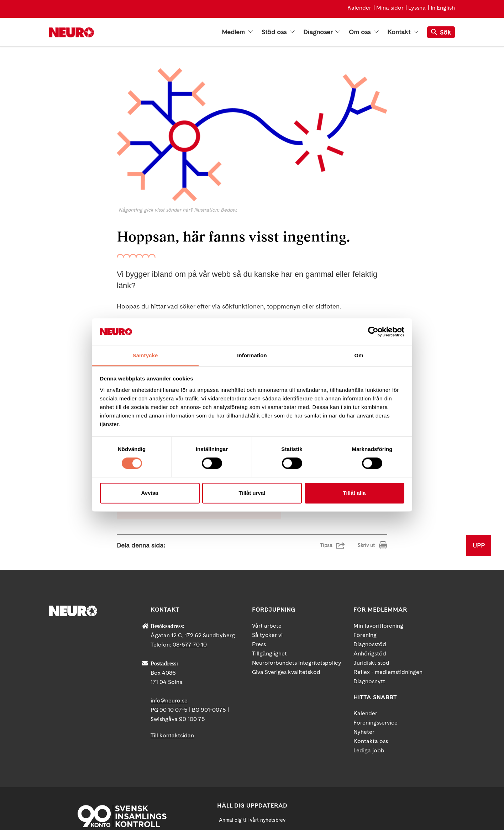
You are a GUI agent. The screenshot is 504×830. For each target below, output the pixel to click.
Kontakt (403, 32)
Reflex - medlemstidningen (388, 591)
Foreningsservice (376, 642)
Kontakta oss (371, 660)
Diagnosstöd (370, 563)
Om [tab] (359, 355)
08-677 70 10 (190, 564)
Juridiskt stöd (371, 582)
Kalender (359, 8)
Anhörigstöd (370, 573)
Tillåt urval (252, 493)
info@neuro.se (169, 620)
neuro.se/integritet (252, 792)
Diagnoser (322, 32)
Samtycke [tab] (145, 355)
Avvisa (150, 493)
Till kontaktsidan (172, 655)
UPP (479, 464)
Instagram (418, 768)
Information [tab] (252, 355)
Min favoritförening (378, 545)
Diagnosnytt (369, 600)
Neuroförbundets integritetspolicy (297, 582)
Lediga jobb (369, 670)
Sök (441, 32)
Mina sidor (390, 8)
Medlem (237, 32)
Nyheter (364, 651)
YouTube (385, 768)
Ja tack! (252, 809)
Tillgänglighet (269, 573)
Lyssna (417, 8)
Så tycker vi (267, 554)
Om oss (364, 32)
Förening (365, 554)
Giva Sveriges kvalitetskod (286, 591)
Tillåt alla (355, 493)
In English (443, 8)
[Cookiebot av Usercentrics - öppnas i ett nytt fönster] (373, 332)
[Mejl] (252, 757)
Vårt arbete (267, 545)
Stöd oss (278, 32)
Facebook (353, 768)
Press (259, 563)
